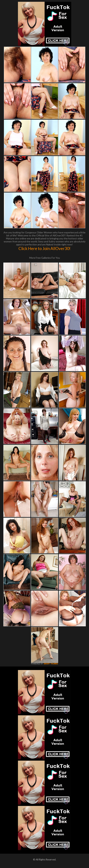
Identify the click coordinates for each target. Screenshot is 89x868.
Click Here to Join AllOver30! (44, 248)
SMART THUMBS (51, 664)
